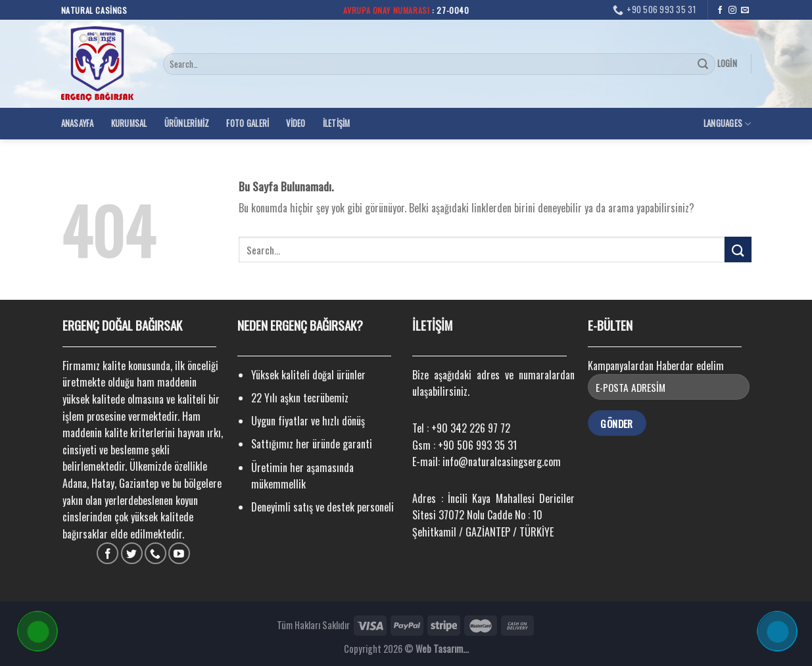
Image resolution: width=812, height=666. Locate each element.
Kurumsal (129, 123)
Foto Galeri (248, 123)
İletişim (337, 123)
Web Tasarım (439, 649)
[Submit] (704, 64)
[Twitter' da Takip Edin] (132, 553)
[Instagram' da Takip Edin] (732, 11)
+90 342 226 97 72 (471, 428)
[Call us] (155, 553)
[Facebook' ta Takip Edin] (720, 11)
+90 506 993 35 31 (477, 445)
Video (296, 123)
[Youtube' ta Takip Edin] (179, 553)
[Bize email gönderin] (745, 11)
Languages (728, 124)
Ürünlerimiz (187, 123)
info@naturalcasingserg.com (502, 462)
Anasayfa (78, 123)
